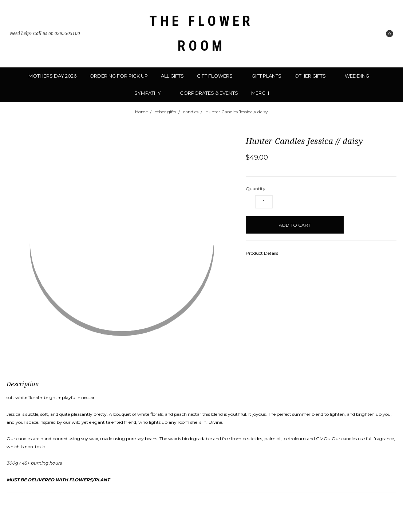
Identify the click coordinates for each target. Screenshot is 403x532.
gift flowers (218, 76)
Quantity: (256, 189)
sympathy (151, 93)
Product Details (264, 253)
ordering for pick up (119, 76)
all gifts (172, 76)
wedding (360, 76)
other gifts (313, 76)
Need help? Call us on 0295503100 (45, 34)
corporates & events (209, 93)
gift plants (266, 76)
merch (260, 93)
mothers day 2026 (52, 76)
